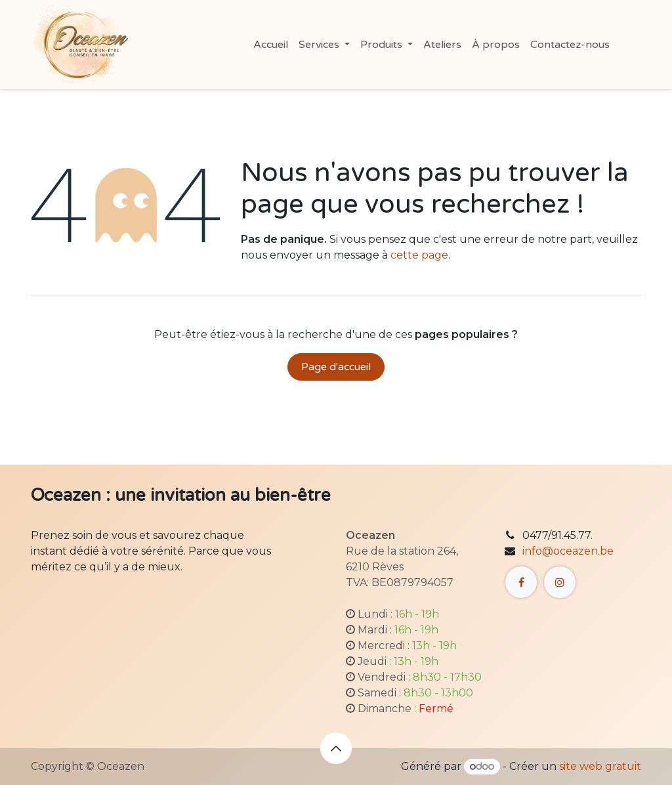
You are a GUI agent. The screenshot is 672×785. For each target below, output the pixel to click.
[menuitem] (271, 45)
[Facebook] (521, 582)
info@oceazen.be (568, 551)
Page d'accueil (336, 367)
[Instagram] (560, 582)
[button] (336, 748)
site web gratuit (600, 766)
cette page (419, 255)
